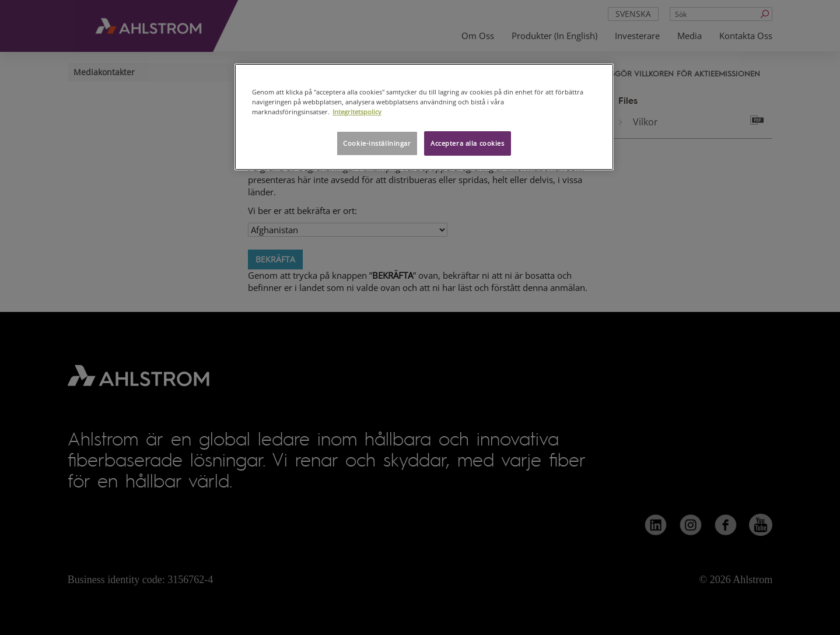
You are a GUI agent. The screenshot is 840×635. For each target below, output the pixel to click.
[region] (424, 117)
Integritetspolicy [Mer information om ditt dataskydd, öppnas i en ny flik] (357, 112)
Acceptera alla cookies (468, 143)
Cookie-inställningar (377, 143)
